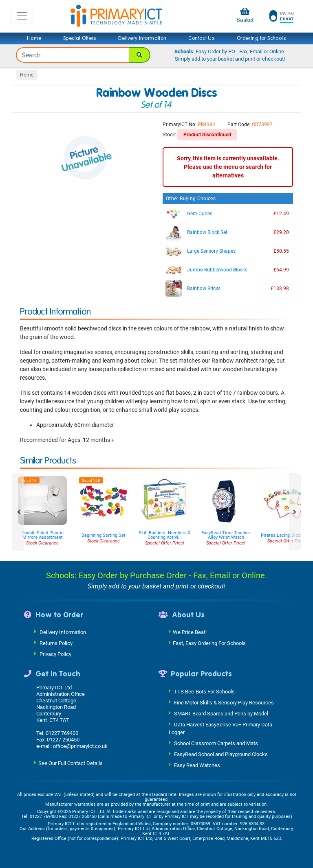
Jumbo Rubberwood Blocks (217, 270)
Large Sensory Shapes (211, 251)
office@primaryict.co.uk (80, 746)
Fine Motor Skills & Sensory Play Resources (224, 702)
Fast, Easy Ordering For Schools (209, 643)
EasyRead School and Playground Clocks (221, 754)
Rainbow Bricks (204, 289)
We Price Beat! (190, 632)
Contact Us (202, 38)
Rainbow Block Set (207, 232)
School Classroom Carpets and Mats (216, 743)
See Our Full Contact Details (71, 763)
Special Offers (80, 38)
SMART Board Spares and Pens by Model (221, 713)
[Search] (140, 55)
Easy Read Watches (197, 765)
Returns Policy (56, 643)
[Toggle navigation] (22, 16)
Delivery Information (142, 38)
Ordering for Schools (261, 38)
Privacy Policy (55, 654)
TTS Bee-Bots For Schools (204, 691)
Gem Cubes (200, 214)
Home (34, 38)
